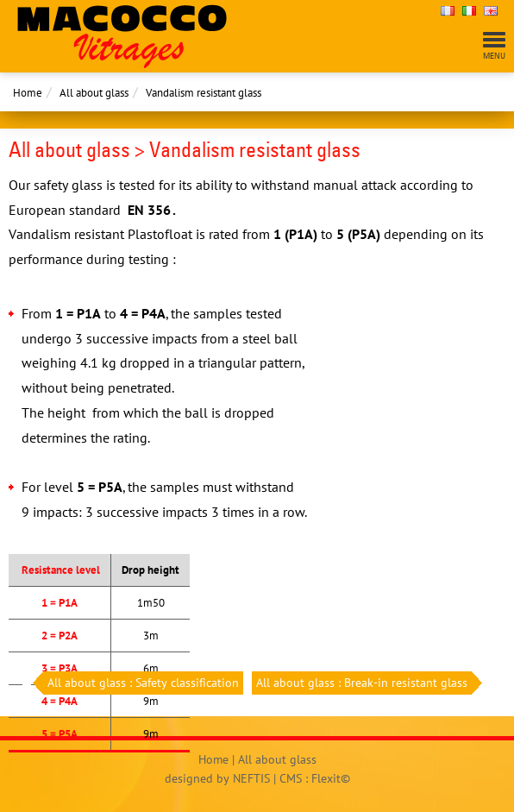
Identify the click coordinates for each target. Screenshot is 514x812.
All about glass (94, 93)
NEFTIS (251, 778)
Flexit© (331, 778)
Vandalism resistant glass (204, 93)
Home (28, 93)
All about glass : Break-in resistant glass (364, 683)
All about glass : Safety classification (141, 683)
